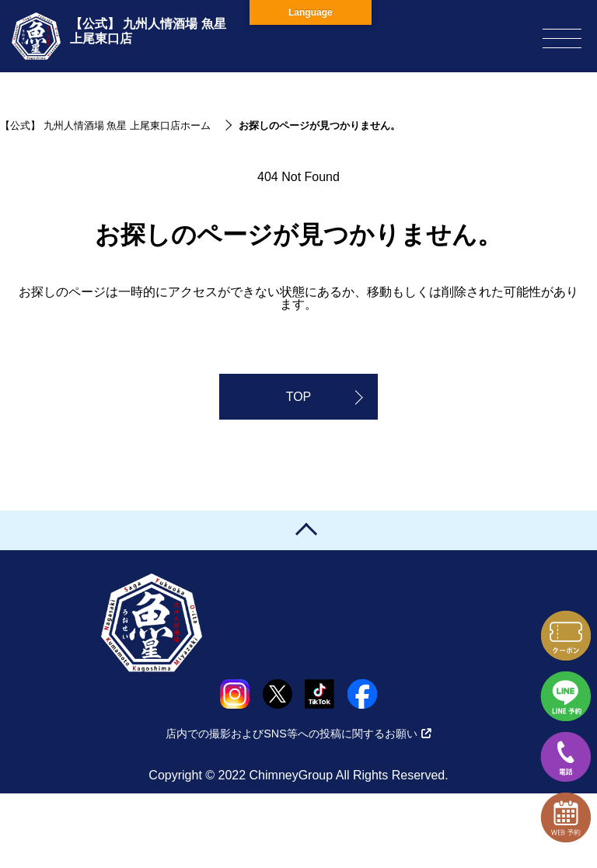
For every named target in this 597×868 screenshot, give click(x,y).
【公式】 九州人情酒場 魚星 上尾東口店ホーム (105, 125)
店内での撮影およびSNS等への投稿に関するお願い (298, 734)
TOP (299, 397)
